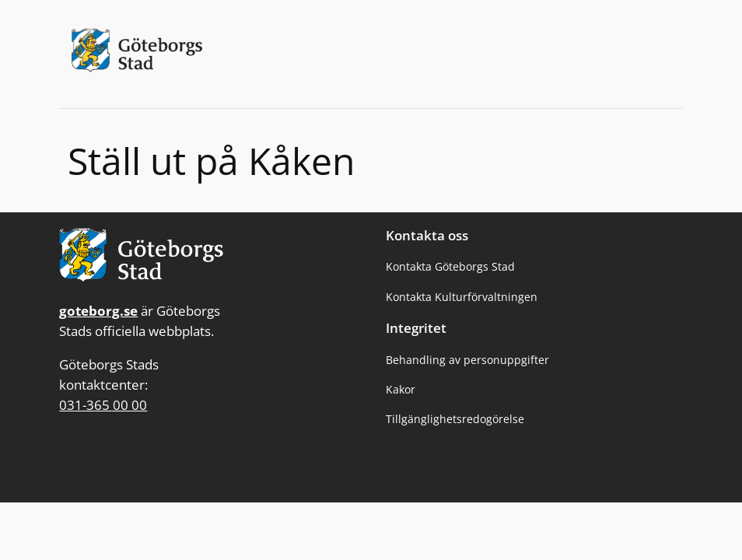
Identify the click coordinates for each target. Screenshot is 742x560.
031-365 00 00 (103, 405)
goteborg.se (98, 311)
